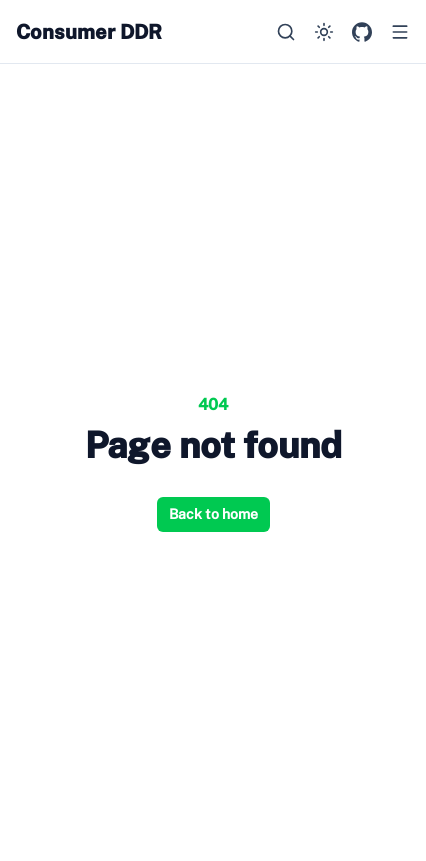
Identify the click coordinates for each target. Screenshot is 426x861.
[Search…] (286, 32)
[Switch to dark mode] (324, 32)
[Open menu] (400, 32)
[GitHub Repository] (362, 32)
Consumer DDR (89, 32)
